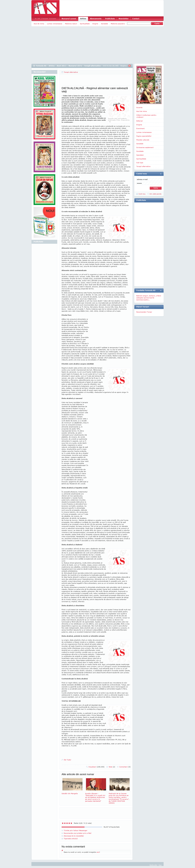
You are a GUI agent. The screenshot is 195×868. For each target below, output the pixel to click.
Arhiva (83, 19)
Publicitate (110, 19)
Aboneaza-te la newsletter (74, 836)
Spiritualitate (85, 24)
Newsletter (124, 19)
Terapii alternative (92, 66)
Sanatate (104, 24)
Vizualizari (96, 767)
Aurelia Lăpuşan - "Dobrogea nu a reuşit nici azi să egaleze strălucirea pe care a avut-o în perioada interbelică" (96, 790)
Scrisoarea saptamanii (145, 147)
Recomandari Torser (144, 312)
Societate (140, 151)
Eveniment (140, 128)
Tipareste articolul (71, 839)
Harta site (153, 865)
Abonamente (96, 19)
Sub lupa (140, 163)
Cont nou (142, 194)
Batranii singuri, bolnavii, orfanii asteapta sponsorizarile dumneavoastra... (149, 298)
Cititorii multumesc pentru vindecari (146, 116)
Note (112, 767)
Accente (139, 107)
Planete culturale (143, 140)
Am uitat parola (155, 194)
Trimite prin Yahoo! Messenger (76, 830)
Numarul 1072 (75, 66)
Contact (136, 19)
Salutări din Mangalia (72, 786)
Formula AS (41, 66)
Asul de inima (39, 24)
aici (98, 852)
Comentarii (125, 767)
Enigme (95, 24)
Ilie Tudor (68, 760)
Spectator (140, 155)
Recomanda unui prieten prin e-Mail (78, 833)
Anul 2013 (62, 66)
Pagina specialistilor (144, 136)
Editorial (139, 121)
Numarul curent (69, 19)
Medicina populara (118, 24)
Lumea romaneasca (55, 24)
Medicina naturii (71, 24)
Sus (160, 865)
